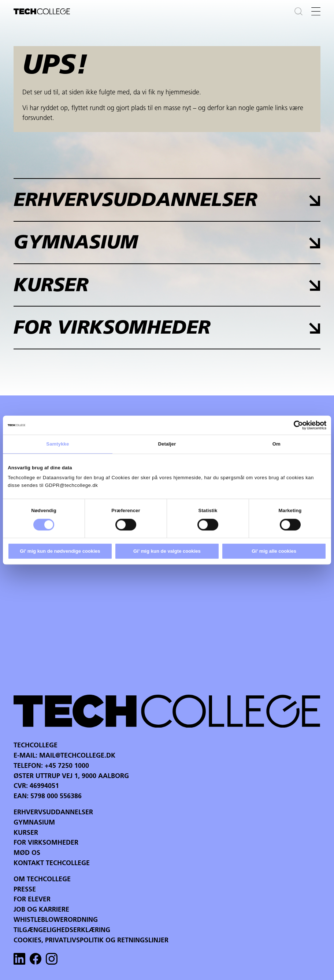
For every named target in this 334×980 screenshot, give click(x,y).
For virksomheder (46, 843)
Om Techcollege (42, 880)
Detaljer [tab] (167, 444)
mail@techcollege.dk (77, 756)
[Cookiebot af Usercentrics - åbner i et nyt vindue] (294, 425)
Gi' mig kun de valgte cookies (167, 551)
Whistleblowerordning (56, 920)
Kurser (26, 833)
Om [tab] (277, 444)
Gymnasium (34, 823)
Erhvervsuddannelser (53, 813)
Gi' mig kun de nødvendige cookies (60, 551)
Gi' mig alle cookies (274, 551)
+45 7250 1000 (67, 766)
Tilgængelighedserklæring (62, 930)
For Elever (32, 900)
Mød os (27, 853)
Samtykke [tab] (57, 444)
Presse (25, 890)
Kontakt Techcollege (52, 863)
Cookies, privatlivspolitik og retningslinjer (91, 941)
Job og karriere (41, 910)
